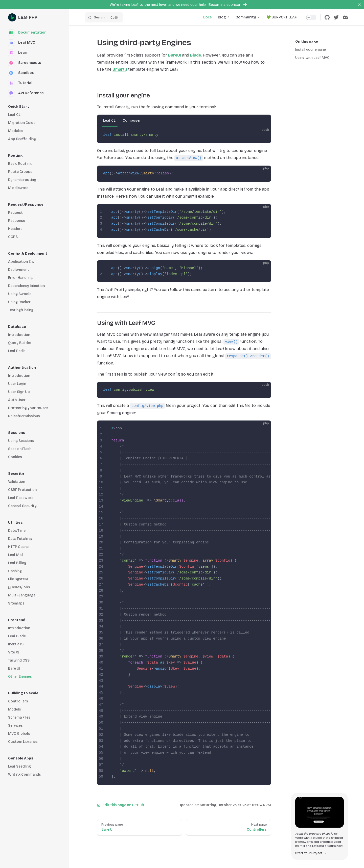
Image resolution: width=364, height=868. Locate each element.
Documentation (27, 33)
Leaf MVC (22, 43)
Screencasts (25, 63)
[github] (327, 17)
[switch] (311, 17)
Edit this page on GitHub (121, 805)
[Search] (104, 17)
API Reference (26, 93)
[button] (34, 107)
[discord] (345, 17)
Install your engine (311, 50)
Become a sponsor (228, 5)
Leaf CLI (110, 121)
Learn (18, 53)
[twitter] (336, 17)
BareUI (175, 55)
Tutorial (20, 83)
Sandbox (21, 73)
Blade (196, 55)
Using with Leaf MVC (312, 58)
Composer (132, 121)
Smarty (120, 69)
